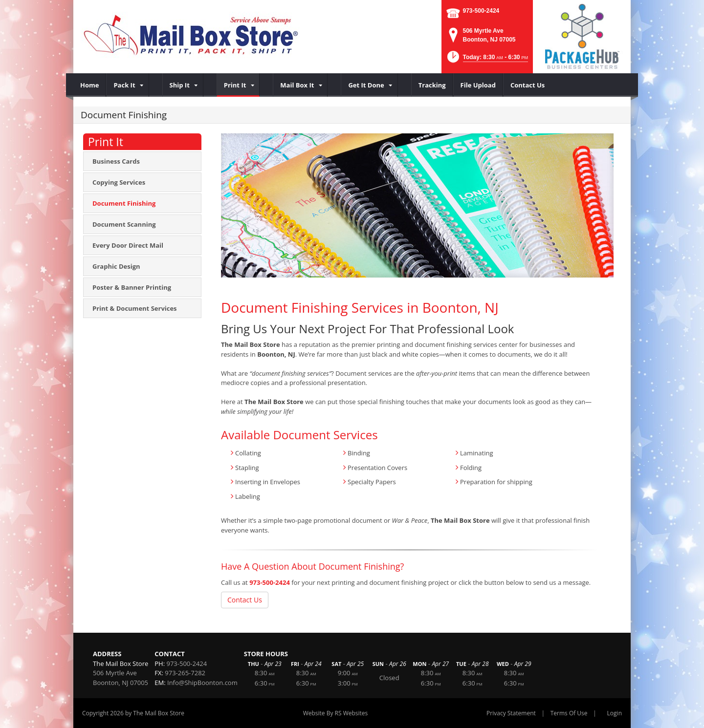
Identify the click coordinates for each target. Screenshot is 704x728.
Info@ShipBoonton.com (202, 683)
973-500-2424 (481, 11)
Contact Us (245, 600)
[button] (487, 60)
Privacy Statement (511, 713)
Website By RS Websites (336, 713)
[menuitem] (90, 85)
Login (615, 713)
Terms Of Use (569, 713)
